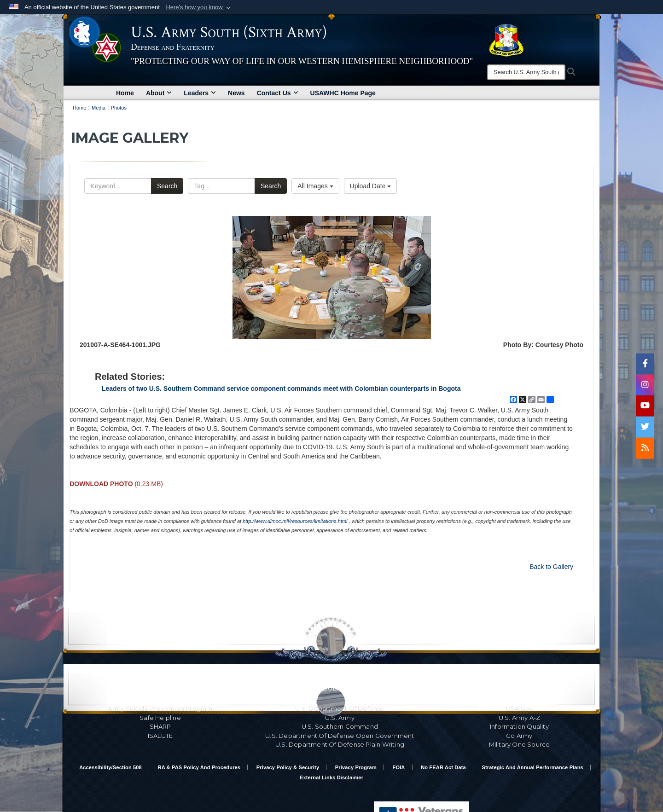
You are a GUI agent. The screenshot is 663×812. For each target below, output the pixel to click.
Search (167, 186)
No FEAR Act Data (443, 767)
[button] (199, 7)
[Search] (526, 72)
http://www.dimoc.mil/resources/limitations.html (295, 521)
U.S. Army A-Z (520, 718)
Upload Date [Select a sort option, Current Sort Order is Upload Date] (371, 186)
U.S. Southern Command (340, 726)
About (159, 93)
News (236, 93)
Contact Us (278, 93)
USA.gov (519, 708)
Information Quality (519, 726)
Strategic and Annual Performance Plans (533, 767)
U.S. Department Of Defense (340, 708)
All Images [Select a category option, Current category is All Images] (315, 186)
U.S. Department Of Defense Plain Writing (340, 744)
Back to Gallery (551, 567)
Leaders (200, 93)
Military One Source (520, 744)
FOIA (399, 767)
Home (125, 93)
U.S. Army (340, 718)
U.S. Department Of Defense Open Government (340, 736)
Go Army (519, 736)
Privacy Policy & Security (288, 767)
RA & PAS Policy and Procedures (199, 767)
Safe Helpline (160, 718)
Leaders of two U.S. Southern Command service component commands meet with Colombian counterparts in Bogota (281, 389)
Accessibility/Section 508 (110, 767)
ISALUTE (160, 736)
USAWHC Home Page (343, 93)
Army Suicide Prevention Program (160, 708)
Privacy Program (356, 767)
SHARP (160, 726)
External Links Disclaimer (331, 777)
